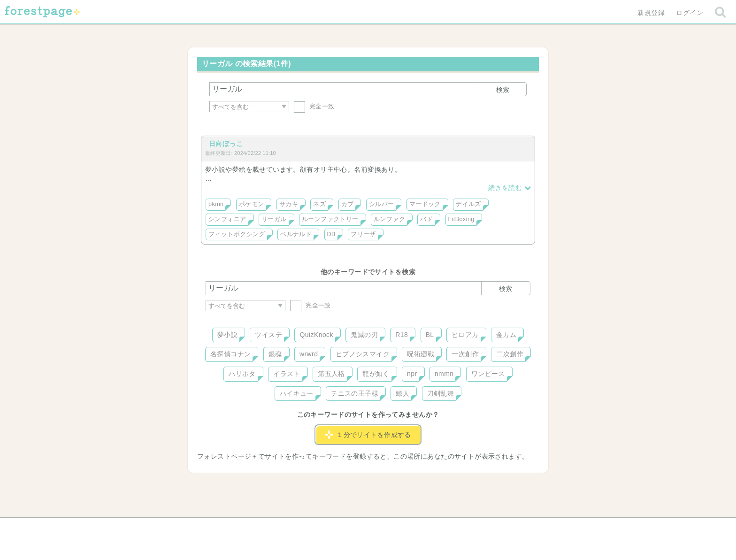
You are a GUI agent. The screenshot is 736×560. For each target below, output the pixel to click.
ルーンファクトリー (330, 219)
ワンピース (488, 374)
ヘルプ (248, 528)
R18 (402, 335)
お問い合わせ (300, 528)
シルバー (382, 204)
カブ (348, 204)
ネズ (319, 204)
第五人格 (331, 374)
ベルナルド (296, 234)
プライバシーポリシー (469, 528)
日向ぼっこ (226, 144)
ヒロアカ (465, 335)
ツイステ (268, 335)
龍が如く (376, 374)
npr (412, 374)
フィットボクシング (237, 234)
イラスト (287, 374)
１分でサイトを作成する (368, 435)
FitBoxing (461, 219)
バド (426, 219)
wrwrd (309, 354)
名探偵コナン (231, 354)
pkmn (216, 204)
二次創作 (510, 354)
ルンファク (389, 219)
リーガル (274, 219)
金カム (506, 335)
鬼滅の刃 (364, 335)
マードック (425, 204)
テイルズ (468, 204)
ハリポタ (242, 374)
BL (430, 335)
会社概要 (404, 528)
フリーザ (363, 234)
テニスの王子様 (355, 393)
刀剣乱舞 (441, 393)
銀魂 (275, 354)
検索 (503, 90)
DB (331, 234)
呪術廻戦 (421, 354)
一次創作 (465, 354)
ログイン (690, 13)
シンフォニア (227, 219)
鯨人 (402, 393)
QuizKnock (316, 335)
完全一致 (314, 106)
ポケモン (252, 204)
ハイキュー (297, 393)
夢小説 (227, 335)
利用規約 (355, 528)
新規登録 (651, 13)
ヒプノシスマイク (363, 354)
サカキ (289, 204)
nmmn (444, 374)
